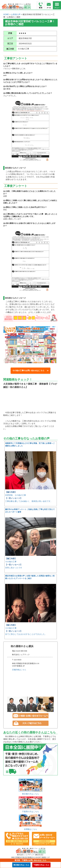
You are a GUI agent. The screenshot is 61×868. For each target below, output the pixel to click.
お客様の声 (16, 14)
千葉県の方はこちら (30, 812)
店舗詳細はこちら (19, 670)
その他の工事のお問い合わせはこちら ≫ (30, 371)
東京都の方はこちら (30, 794)
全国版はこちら (30, 829)
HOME (6, 14)
